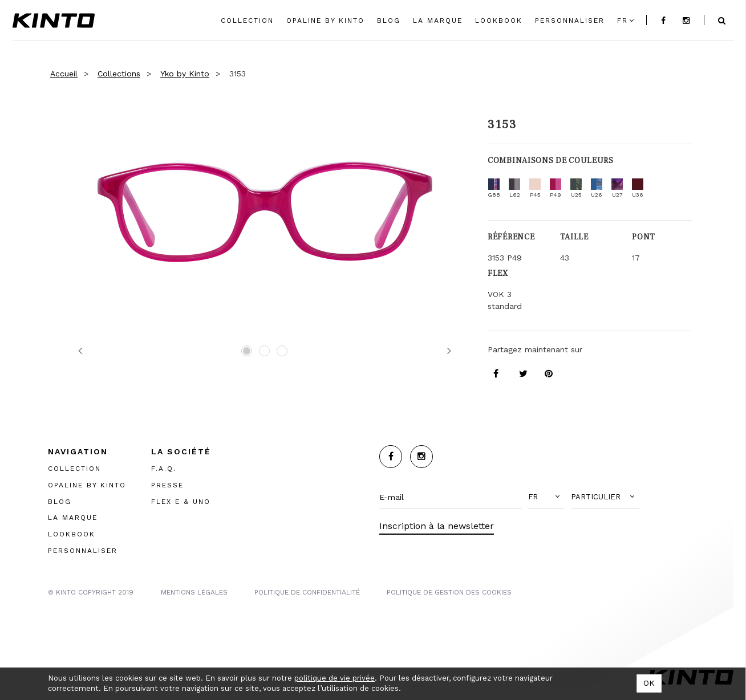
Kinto (54, 21)
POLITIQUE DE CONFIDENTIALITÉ (307, 592)
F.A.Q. (164, 469)
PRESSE (167, 485)
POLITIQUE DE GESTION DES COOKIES (449, 592)
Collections (119, 74)
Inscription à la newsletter (437, 526)
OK (649, 683)
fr (623, 21)
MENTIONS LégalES (194, 592)
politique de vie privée (335, 678)
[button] (546, 497)
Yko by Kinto (185, 74)
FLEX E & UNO (181, 502)
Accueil (64, 74)
